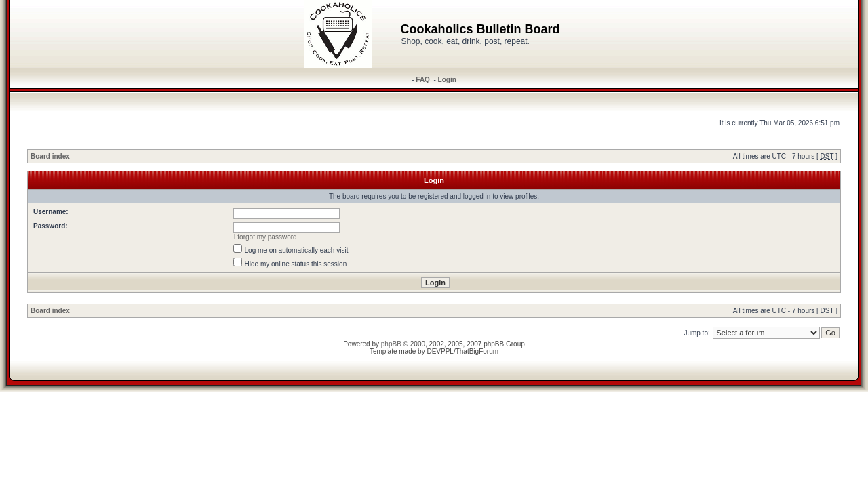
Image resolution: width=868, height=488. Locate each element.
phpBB (391, 344)
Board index (50, 156)
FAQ (423, 80)
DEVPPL (440, 351)
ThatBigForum (477, 351)
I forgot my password (265, 237)
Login (447, 80)
